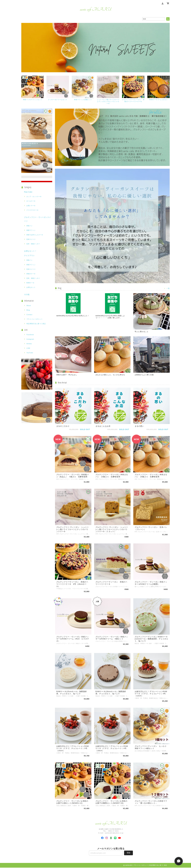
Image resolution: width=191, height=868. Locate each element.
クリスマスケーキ (32, 210)
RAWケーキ (30, 283)
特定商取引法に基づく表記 (36, 324)
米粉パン (29, 226)
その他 (27, 295)
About (29, 306)
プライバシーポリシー (35, 319)
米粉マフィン (31, 230)
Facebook (30, 335)
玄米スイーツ (31, 239)
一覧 (168, 288)
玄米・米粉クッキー (33, 244)
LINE (28, 348)
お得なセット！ (30, 251)
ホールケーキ (31, 201)
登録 (128, 853)
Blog (28, 310)
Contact (29, 315)
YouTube (30, 353)
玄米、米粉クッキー (33, 278)
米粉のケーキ (31, 274)
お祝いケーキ (31, 206)
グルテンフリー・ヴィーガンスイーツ (37, 219)
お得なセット (31, 287)
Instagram (30, 339)
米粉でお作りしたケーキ (35, 235)
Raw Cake (28, 192)
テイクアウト (29, 256)
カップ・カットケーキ (34, 197)
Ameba (29, 344)
